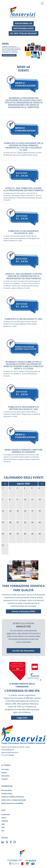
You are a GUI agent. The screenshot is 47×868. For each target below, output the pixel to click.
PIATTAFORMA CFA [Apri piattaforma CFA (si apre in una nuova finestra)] (24, 23)
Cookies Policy (7, 793)
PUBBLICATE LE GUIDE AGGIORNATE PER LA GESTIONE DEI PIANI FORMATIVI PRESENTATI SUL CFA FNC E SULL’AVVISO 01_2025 (23, 147)
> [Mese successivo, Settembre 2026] (42, 484)
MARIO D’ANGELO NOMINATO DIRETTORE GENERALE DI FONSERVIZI (23, 451)
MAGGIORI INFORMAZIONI (9, 55)
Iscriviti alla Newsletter (23, 651)
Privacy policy (7, 790)
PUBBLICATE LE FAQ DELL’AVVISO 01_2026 (23, 319)
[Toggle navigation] (42, 3)
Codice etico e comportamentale (14, 800)
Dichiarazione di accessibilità (12, 803)
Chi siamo (5, 769)
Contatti (5, 779)
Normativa (6, 776)
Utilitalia (5, 821)
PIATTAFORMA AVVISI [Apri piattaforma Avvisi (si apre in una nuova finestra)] (23, 28)
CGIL (3, 824)
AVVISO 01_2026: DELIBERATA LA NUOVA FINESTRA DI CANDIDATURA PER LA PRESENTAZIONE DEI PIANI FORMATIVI (24, 276)
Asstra (4, 818)
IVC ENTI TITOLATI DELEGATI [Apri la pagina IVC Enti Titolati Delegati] (23, 33)
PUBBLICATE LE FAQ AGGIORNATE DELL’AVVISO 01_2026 (23, 232)
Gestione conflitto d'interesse (13, 797)
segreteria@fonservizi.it (10, 752)
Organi (4, 773)
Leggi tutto (22, 718)
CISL (3, 827)
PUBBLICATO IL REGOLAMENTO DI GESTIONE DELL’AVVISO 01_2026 (24, 408)
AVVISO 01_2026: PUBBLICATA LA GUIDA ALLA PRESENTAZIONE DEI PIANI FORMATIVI (23, 189)
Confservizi (6, 814)
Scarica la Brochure (26, 611)
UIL (3, 831)
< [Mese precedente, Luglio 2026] (5, 484)
